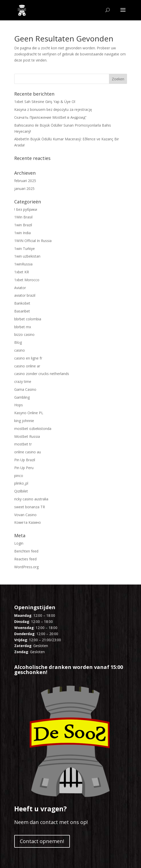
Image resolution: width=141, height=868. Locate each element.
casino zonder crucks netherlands (42, 374)
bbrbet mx (23, 327)
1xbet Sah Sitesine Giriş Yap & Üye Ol (45, 102)
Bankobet (22, 303)
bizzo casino (24, 334)
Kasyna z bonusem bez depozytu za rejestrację (53, 109)
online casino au (28, 452)
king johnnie (24, 421)
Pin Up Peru (24, 468)
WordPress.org (26, 567)
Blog (18, 342)
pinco (19, 476)
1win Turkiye (25, 249)
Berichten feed (26, 551)
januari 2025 (24, 189)
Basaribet (22, 311)
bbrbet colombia (28, 319)
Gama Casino (25, 389)
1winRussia (23, 264)
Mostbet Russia (27, 436)
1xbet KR (22, 272)
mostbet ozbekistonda (33, 429)
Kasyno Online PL (29, 413)
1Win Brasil (23, 217)
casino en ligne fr (28, 358)
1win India (22, 233)
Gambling (22, 397)
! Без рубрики (26, 209)
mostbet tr (23, 444)
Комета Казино (28, 522)
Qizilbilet (21, 491)
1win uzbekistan (27, 256)
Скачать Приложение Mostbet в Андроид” (50, 117)
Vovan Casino (25, 515)
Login (19, 543)
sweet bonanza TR (30, 507)
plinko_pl (21, 483)
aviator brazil (25, 295)
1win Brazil (23, 225)
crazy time (23, 381)
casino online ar (27, 366)
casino (20, 350)
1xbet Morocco (27, 280)
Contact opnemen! (42, 841)
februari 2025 (25, 181)
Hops (19, 405)
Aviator (20, 288)
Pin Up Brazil (25, 460)
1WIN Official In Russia (33, 241)
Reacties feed (25, 559)
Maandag (23, 615)
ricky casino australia (31, 499)
